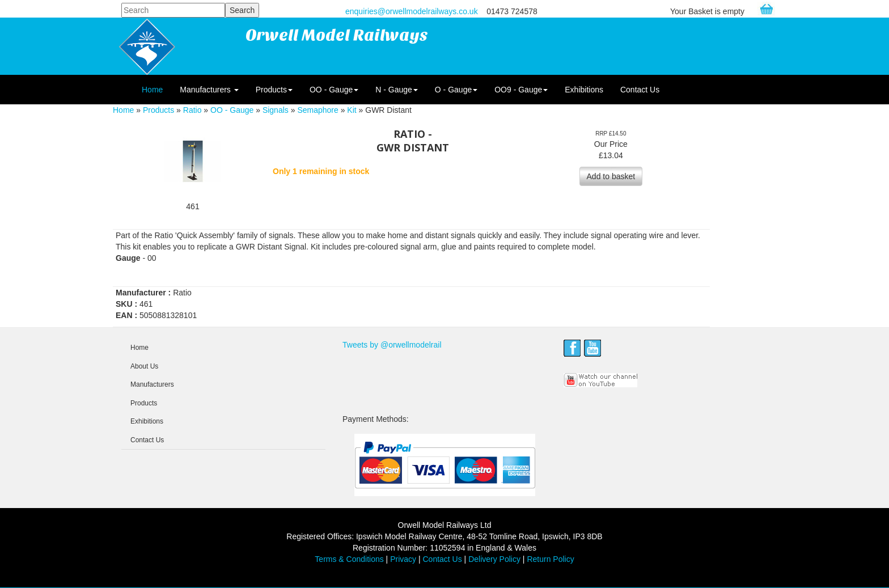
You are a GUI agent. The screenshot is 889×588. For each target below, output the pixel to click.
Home (152, 90)
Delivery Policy (494, 559)
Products (274, 90)
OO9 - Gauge (521, 90)
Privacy (403, 559)
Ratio (192, 110)
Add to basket (611, 176)
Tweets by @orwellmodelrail (392, 345)
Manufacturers (209, 90)
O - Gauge (456, 90)
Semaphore (317, 110)
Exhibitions (584, 90)
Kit (352, 110)
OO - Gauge (334, 90)
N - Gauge (397, 90)
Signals (276, 110)
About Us (144, 366)
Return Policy (550, 559)
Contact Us (640, 90)
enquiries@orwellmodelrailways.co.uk (412, 11)
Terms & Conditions (349, 559)
